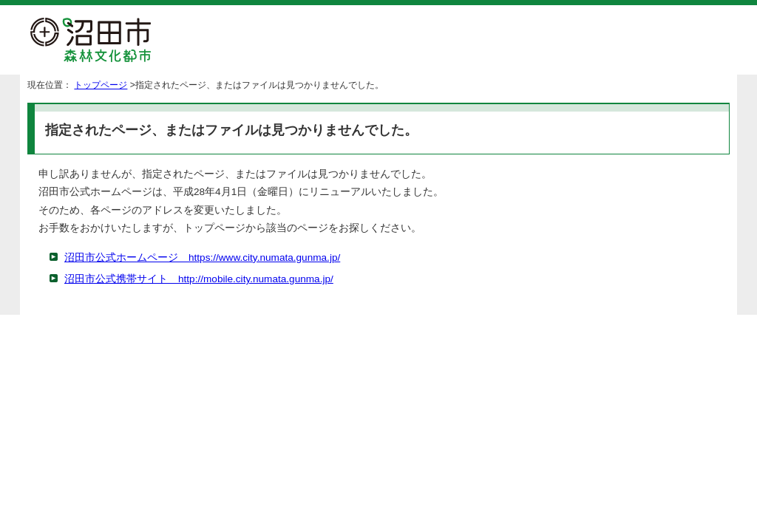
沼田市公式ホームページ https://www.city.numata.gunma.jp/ (202, 258)
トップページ (101, 85)
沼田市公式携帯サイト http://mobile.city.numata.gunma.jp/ (199, 279)
